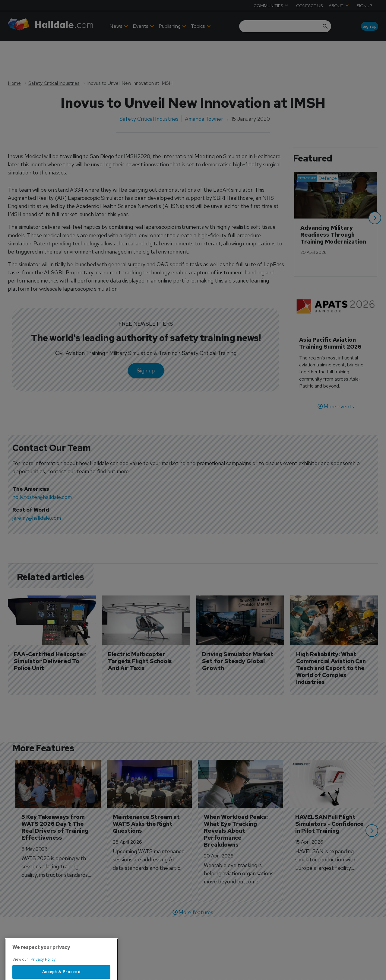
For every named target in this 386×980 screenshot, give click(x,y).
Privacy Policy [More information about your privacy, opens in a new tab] (43, 977)
